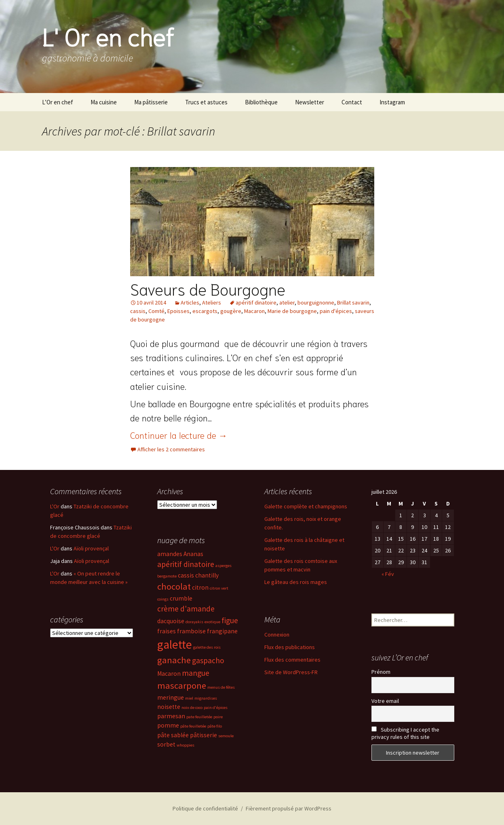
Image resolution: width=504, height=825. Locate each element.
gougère (231, 311)
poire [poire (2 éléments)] (218, 717)
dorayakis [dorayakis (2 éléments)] (194, 622)
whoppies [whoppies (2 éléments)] (186, 745)
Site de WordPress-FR (291, 672)
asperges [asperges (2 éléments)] (224, 566)
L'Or (55, 506)
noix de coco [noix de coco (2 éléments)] (192, 708)
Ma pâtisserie (151, 102)
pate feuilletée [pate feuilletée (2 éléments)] (199, 717)
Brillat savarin (353, 302)
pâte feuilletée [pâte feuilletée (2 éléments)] (193, 726)
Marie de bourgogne (292, 311)
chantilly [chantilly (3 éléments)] (207, 575)
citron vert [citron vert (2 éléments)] (219, 588)
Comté (156, 311)
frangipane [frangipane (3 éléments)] (222, 631)
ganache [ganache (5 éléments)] (174, 660)
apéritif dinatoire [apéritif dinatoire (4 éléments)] (186, 564)
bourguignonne (316, 302)
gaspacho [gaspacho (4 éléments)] (208, 660)
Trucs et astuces (206, 102)
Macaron (254, 311)
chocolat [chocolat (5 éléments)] (174, 586)
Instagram (392, 102)
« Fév (388, 574)
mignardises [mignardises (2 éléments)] (206, 698)
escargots (205, 311)
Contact (352, 102)
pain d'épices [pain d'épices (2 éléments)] (216, 708)
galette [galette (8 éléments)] (175, 644)
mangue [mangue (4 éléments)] (196, 673)
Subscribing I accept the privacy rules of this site (405, 733)
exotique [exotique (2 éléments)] (212, 622)
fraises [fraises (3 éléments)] (167, 631)
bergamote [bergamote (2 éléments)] (167, 576)
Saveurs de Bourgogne (208, 288)
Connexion (277, 635)
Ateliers (212, 302)
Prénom (381, 672)
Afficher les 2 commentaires (171, 449)
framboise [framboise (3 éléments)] (191, 631)
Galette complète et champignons (306, 506)
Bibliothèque (261, 102)
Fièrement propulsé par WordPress (289, 808)
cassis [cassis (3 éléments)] (186, 575)
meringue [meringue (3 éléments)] (171, 697)
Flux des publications (290, 647)
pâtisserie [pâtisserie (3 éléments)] (203, 735)
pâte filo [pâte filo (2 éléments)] (215, 726)
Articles (190, 302)
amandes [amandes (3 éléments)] (170, 554)
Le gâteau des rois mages (296, 582)
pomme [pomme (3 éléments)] (168, 725)
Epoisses (178, 311)
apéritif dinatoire (256, 302)
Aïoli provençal (91, 548)
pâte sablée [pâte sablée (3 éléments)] (173, 735)
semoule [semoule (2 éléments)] (226, 736)
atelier (287, 302)
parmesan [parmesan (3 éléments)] (171, 716)
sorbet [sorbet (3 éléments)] (166, 744)
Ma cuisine (104, 102)
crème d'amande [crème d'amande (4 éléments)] (186, 609)
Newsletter (310, 102)
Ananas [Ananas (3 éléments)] (193, 554)
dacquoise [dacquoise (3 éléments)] (171, 621)
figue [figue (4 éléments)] (230, 620)
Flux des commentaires (292, 660)
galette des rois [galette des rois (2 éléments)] (207, 647)
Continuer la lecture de (179, 435)
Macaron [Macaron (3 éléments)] (169, 674)
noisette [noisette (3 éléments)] (169, 707)
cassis (138, 311)
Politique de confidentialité (205, 808)
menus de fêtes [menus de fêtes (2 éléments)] (221, 687)
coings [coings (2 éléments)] (163, 599)
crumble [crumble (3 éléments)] (181, 598)
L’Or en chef (58, 102)
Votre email (385, 701)
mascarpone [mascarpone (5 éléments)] (182, 685)
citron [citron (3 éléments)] (200, 587)
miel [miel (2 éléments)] (189, 698)
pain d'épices (336, 311)
